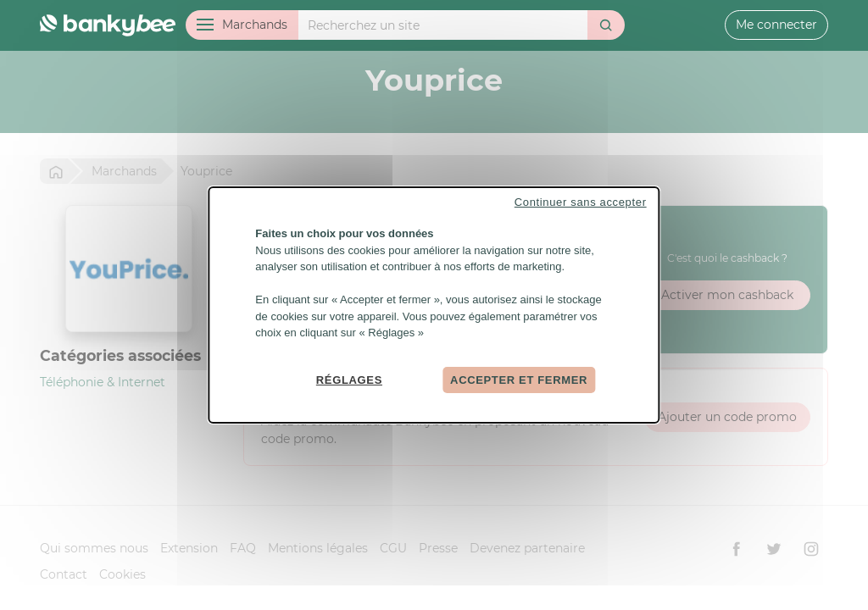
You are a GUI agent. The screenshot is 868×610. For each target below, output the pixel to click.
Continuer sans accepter (581, 202)
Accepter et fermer (519, 379)
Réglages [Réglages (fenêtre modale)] (349, 379)
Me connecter (776, 25)
